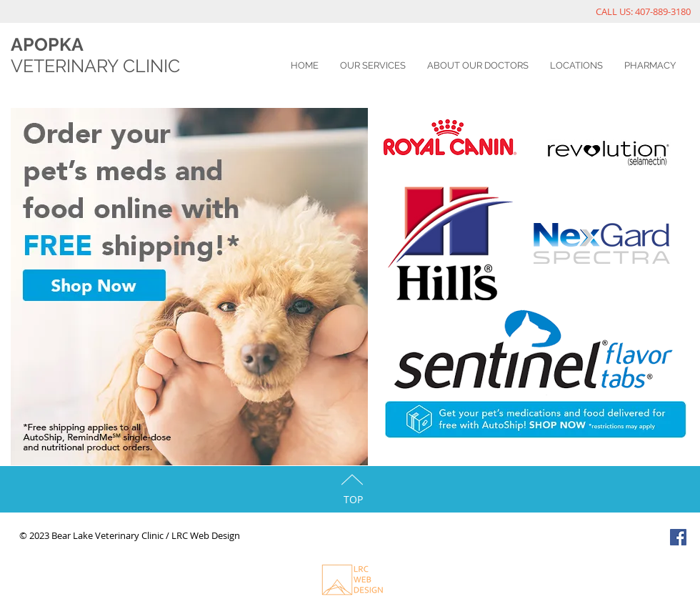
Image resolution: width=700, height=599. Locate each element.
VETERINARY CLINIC (95, 66)
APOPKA (47, 44)
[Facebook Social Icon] (678, 537)
